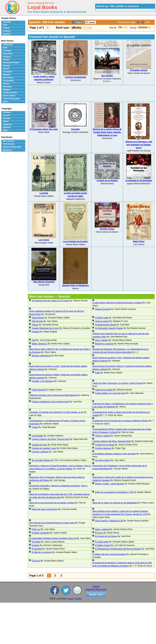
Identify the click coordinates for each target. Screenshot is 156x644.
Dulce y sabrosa (102, 529)
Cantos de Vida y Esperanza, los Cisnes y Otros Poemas (118, 383)
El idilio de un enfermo (42, 552)
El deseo (36, 545)
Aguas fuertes (38, 318)
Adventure (8, 45)
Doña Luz (36, 529)
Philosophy (8, 81)
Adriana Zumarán (103, 309)
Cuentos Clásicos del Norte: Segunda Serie (112, 441)
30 (138, 22)
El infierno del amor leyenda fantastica (109, 554)
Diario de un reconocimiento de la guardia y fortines (52, 503)
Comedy (7, 51)
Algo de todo (37, 321)
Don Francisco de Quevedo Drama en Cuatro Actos (52, 523)
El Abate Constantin (40, 533)
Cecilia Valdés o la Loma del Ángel (110, 393)
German (7, 118)
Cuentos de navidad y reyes (44, 448)
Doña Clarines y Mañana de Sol (109, 521)
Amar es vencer (102, 321)
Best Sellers (9, 141)
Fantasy (7, 31)
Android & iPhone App (96, 589)
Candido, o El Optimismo (43, 381)
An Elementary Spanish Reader (109, 328)
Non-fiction (8, 78)
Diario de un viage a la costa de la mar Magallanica (115, 503)
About (71, 599)
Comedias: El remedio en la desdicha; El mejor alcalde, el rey (56, 412)
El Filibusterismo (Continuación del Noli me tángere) (118, 549)
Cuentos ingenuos (103, 448)
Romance (7, 87)
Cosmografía (37, 436)
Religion (7, 90)
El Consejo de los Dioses (106, 536)
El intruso (36, 561)
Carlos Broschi (38, 390)
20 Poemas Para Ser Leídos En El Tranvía (51, 301)
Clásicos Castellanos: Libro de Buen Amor (50, 402)
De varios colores (103, 460)
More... (6, 102)
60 (143, 22)
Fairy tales (8, 54)
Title (120, 27)
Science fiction (10, 93)
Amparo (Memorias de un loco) (45, 328)
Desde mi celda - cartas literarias (110, 484)
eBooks (76, 28)
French (6, 115)
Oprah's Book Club (12, 147)
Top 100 (7, 22)
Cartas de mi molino (104, 390)
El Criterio (36, 542)
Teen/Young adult (11, 99)
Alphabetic (143, 27)
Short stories (9, 96)
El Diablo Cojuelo (103, 545)
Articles (96, 586)
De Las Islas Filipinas (41, 460)
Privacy (78, 599)
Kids (5, 25)
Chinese (7, 112)
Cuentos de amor (39, 445)
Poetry (6, 84)
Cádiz (98, 373)
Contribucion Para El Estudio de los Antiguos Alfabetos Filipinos (120, 421)
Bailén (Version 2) (40, 344)
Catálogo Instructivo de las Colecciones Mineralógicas (53, 395)
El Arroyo (99, 533)
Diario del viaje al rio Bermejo (45, 509)
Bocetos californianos (41, 356)
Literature (8, 72)
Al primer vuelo (102, 318)
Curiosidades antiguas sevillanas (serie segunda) (114, 454)
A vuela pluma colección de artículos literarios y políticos (117, 303)
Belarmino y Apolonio (104, 344)
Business (7, 150)
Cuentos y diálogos (40, 452)
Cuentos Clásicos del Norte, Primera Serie (50, 439)
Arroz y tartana (102, 340)
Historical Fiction (11, 63)
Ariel (34, 340)
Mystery (7, 34)
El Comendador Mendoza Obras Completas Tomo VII (53, 538)
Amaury (35, 325)
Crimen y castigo (102, 436)
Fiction (6, 28)
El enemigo (37, 549)
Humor (6, 69)
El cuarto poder (102, 542)
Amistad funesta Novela (106, 325)
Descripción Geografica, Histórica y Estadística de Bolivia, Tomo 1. (58, 486)
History (6, 66)
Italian (6, 121)
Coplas (35, 427)
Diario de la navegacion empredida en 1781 (114, 492)
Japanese (8, 124)
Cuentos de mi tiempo (105, 445)
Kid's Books (9, 144)
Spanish (7, 127)
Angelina (36, 332)
